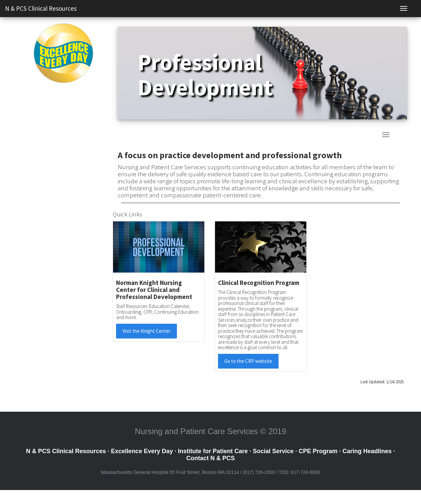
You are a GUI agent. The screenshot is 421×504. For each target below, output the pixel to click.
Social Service (273, 451)
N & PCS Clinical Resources (41, 8)
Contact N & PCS (210, 458)
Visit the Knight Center (146, 331)
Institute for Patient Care (213, 451)
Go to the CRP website (248, 361)
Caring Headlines (367, 451)
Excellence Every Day (142, 451)
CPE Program (318, 451)
